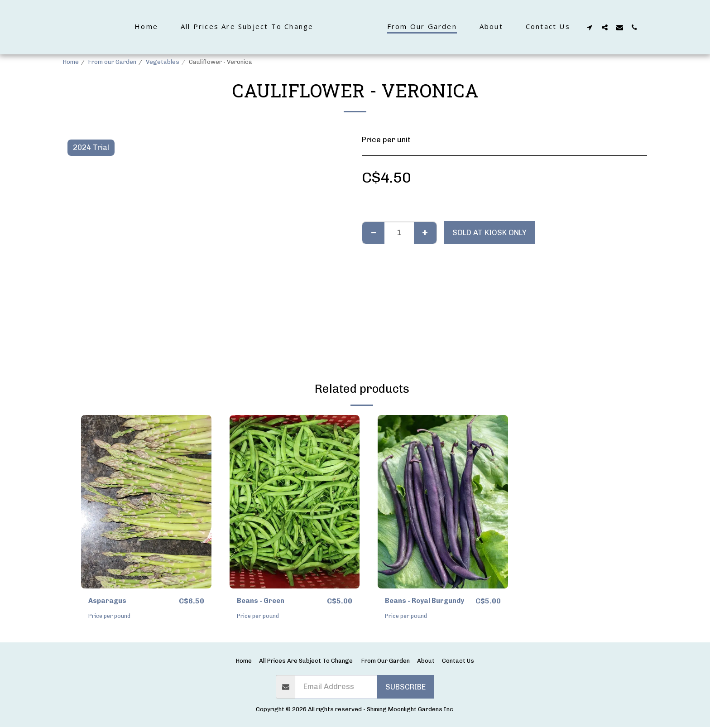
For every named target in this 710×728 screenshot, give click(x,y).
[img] (146, 502)
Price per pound (111, 617)
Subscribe (405, 687)
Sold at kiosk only (489, 232)
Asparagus (109, 601)
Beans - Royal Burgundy (429, 601)
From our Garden (112, 62)
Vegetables (163, 62)
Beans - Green (263, 601)
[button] (611, 27)
